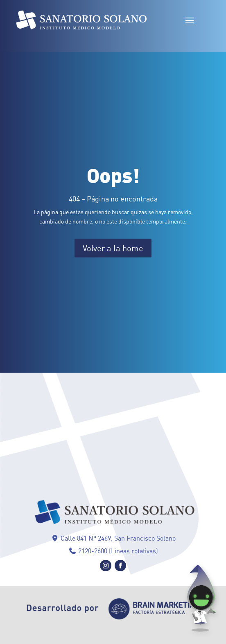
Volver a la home (113, 248)
